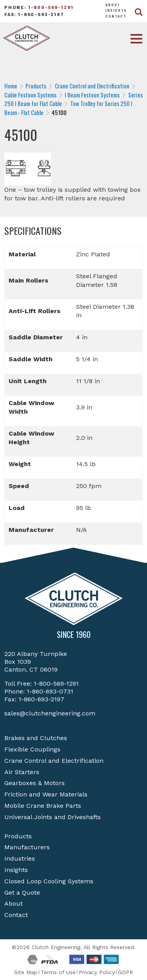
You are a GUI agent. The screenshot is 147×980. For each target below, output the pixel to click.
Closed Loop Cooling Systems (49, 881)
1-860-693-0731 (50, 691)
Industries (20, 858)
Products (18, 836)
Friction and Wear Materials (46, 794)
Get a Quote (22, 893)
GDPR (125, 972)
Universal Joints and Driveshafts (53, 817)
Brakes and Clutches (36, 738)
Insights (116, 10)
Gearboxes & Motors (34, 783)
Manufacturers (27, 847)
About (113, 5)
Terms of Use (58, 972)
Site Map (26, 972)
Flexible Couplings (32, 749)
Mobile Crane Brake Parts (43, 806)
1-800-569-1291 (51, 8)
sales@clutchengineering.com (50, 713)
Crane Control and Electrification (54, 761)
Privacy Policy (97, 972)
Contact (116, 16)
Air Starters (22, 772)
